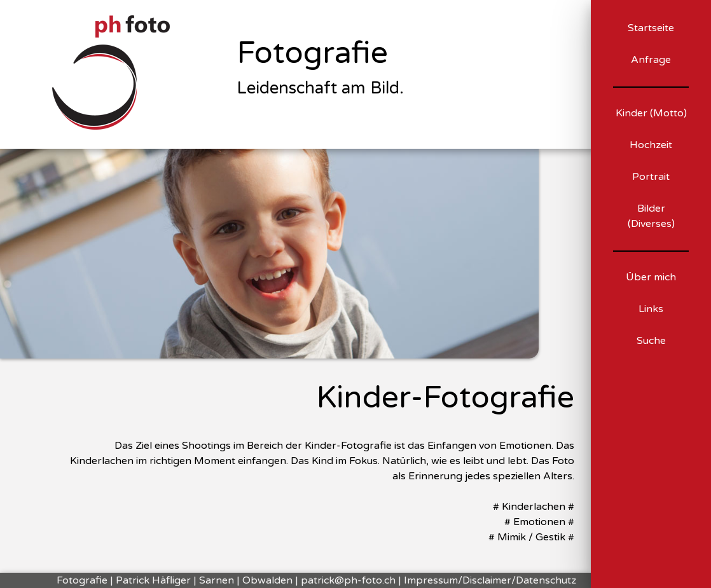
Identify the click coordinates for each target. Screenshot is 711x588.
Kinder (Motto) (651, 113)
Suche (651, 341)
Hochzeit (651, 145)
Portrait (651, 177)
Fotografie (312, 53)
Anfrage (651, 60)
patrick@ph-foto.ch (348, 580)
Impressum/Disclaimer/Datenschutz (490, 580)
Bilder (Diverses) (651, 216)
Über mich (651, 277)
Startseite (651, 28)
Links (651, 309)
